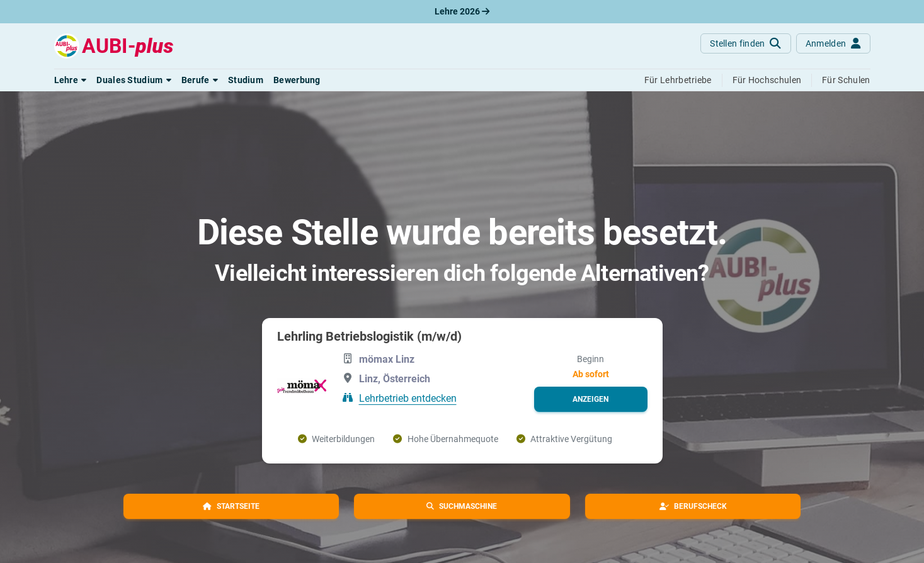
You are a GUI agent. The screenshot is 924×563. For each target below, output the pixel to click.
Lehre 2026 (462, 11)
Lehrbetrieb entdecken (408, 398)
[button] (71, 80)
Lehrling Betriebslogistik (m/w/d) (369, 336)
